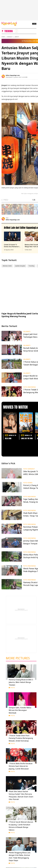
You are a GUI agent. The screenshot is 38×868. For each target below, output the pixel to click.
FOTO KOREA (28, 483)
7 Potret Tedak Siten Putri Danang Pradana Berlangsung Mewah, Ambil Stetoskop (21, 738)
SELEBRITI (27, 332)
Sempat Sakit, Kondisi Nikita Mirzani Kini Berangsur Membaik (20, 710)
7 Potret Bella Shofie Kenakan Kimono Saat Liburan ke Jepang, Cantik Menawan (21, 766)
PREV (6, 200)
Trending (31, 266)
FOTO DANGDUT (29, 469)
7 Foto (12, 688)
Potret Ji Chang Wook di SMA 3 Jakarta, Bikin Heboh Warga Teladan (21, 682)
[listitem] (16, 31)
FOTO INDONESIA (29, 387)
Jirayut (17, 37)
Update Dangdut (20, 266)
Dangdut (10, 37)
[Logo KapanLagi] (9, 24)
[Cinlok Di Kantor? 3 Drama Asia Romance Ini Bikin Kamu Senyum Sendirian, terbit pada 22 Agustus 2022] (12, 241)
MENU (34, 24)
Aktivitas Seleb (7, 266)
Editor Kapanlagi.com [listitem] (13, 75)
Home (3, 37)
